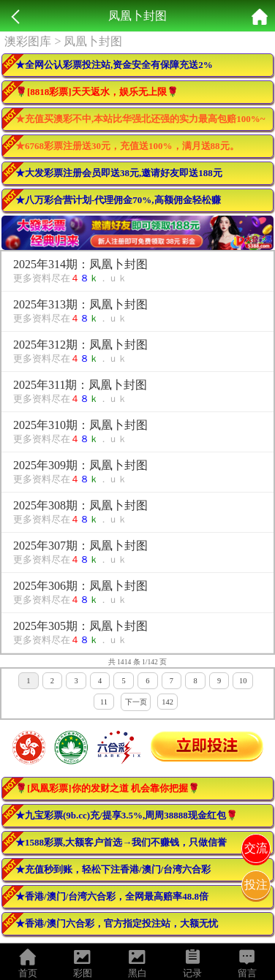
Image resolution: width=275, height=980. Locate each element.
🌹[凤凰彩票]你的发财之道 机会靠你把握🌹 (108, 788)
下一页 (136, 702)
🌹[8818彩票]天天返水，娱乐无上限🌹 (97, 92)
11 (104, 702)
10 (243, 681)
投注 (256, 885)
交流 (256, 848)
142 (167, 702)
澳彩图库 (28, 41)
